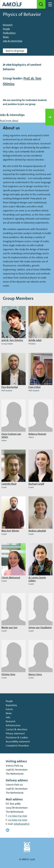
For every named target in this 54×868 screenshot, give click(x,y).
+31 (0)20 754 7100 (17, 816)
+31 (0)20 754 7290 (17, 820)
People (6, 29)
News (6, 37)
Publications (9, 33)
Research (8, 25)
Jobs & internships (13, 41)
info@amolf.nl (22, 824)
